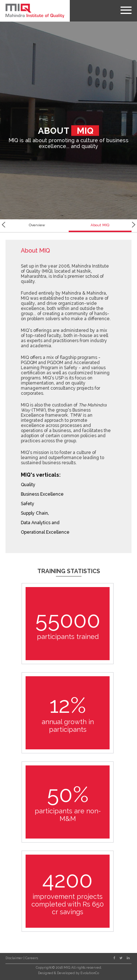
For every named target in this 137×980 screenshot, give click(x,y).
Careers (32, 958)
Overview (37, 225)
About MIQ (100, 225)
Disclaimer (14, 958)
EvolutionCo (90, 973)
